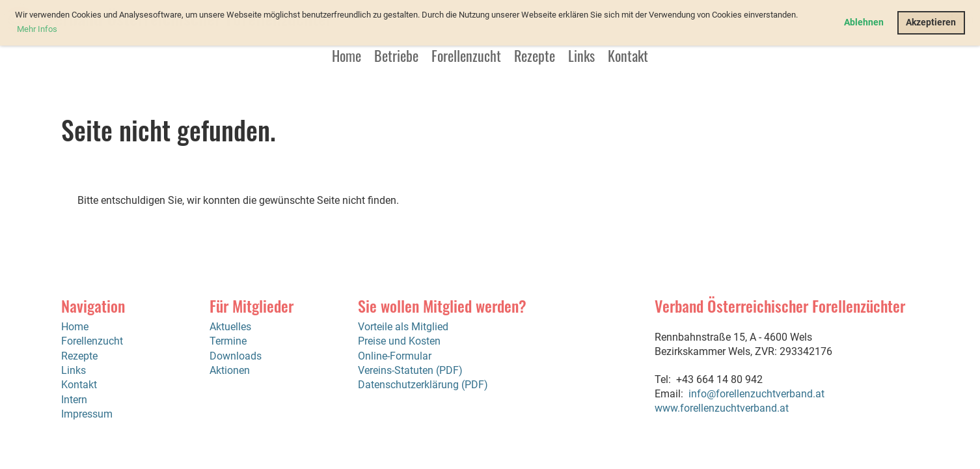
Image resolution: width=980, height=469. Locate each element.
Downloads (236, 356)
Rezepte (535, 55)
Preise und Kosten (399, 341)
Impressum (87, 414)
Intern (74, 400)
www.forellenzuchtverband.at (722, 408)
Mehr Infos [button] (37, 29)
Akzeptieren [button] (931, 22)
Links (581, 55)
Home (347, 55)
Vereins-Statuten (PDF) (410, 370)
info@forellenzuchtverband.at (756, 394)
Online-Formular (395, 356)
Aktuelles (230, 327)
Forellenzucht (466, 55)
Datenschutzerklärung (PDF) (423, 385)
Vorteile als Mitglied (403, 327)
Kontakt (628, 55)
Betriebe (396, 55)
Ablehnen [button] (864, 22)
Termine (228, 341)
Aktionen (230, 370)
